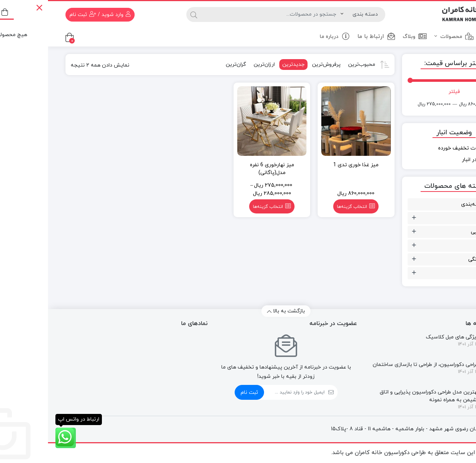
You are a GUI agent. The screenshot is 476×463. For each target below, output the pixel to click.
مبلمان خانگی (435, 259)
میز (446, 273)
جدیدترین (245, 65)
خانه (444, 36)
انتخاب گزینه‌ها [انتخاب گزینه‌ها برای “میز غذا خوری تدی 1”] (304, 207)
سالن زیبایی (436, 232)
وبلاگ (367, 36)
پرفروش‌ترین (278, 65)
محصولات (406, 36)
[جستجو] (223, 15)
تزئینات (441, 218)
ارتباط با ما (328, 37)
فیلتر (406, 92)
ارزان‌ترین (216, 65)
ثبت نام (201, 393)
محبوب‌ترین (314, 65)
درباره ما (287, 36)
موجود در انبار (429, 160)
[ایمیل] (246, 392)
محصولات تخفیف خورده (417, 148)
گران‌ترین (188, 65)
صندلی (443, 246)
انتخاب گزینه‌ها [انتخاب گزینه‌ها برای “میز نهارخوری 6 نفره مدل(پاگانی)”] (220, 207)
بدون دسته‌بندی (432, 204)
